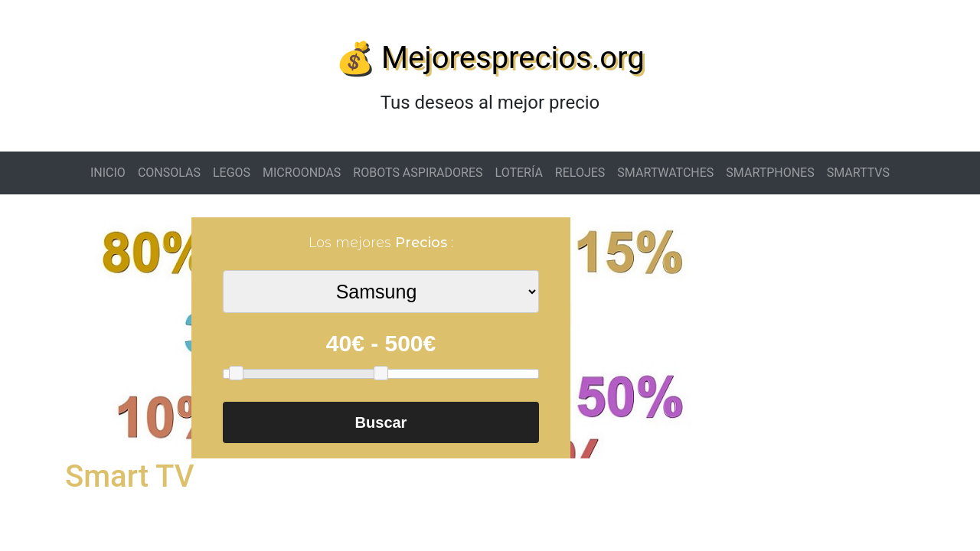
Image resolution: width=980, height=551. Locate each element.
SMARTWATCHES (665, 173)
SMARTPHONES (770, 173)
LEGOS (232, 173)
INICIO (108, 173)
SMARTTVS (858, 173)
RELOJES (580, 173)
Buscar (381, 422)
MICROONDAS (302, 173)
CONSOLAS (169, 173)
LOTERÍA (519, 173)
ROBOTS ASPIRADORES (418, 173)
